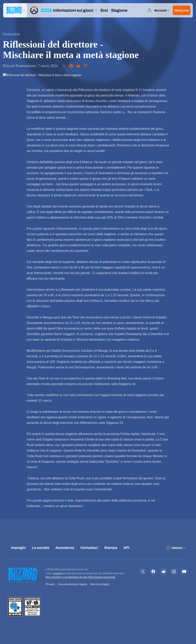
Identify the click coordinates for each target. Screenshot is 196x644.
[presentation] (15, 10)
